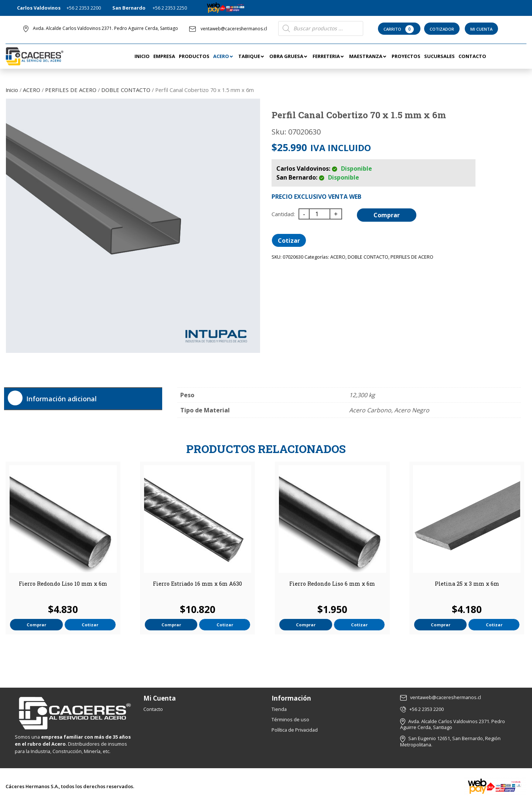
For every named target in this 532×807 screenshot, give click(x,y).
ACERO (32, 90)
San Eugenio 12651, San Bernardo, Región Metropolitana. (450, 741)
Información (291, 698)
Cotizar (289, 241)
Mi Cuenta (481, 29)
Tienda (279, 709)
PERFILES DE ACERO (71, 90)
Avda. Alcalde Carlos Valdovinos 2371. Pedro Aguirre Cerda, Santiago (105, 28)
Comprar (387, 215)
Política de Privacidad (295, 730)
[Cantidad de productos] (320, 214)
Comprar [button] (36, 625)
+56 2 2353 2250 (170, 8)
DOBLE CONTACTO (126, 90)
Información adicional (62, 399)
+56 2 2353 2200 (84, 8)
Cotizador (442, 29)
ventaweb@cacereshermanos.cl (228, 29)
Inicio (12, 90)
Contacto (153, 709)
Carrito (399, 29)
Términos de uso (290, 719)
